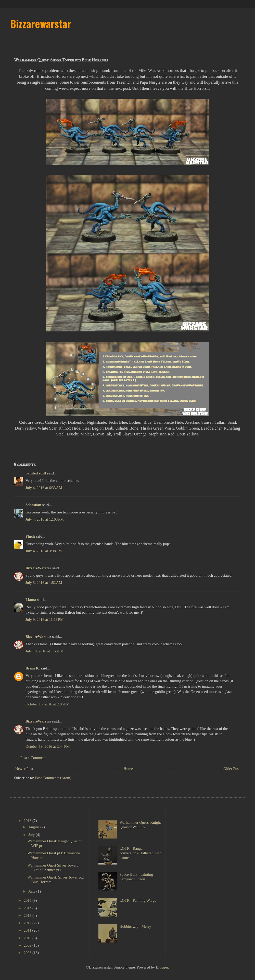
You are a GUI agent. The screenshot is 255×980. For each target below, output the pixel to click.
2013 (28, 915)
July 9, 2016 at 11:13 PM (44, 620)
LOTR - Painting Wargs (138, 900)
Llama (31, 600)
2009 (28, 945)
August (34, 827)
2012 (28, 923)
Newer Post (24, 769)
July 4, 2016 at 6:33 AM (44, 488)
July (32, 835)
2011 (28, 930)
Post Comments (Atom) (53, 778)
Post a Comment (33, 758)
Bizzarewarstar (41, 23)
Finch (30, 536)
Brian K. (33, 668)
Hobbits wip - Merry (135, 926)
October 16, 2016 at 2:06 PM (48, 704)
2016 (28, 821)
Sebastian (33, 505)
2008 (28, 953)
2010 (28, 938)
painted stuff (36, 473)
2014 (28, 908)
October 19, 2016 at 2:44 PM (48, 746)
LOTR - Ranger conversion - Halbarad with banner (141, 853)
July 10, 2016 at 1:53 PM (45, 651)
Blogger (162, 967)
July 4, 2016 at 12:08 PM (45, 519)
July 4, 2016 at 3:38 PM (44, 551)
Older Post (232, 769)
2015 (28, 900)
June (32, 891)
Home (128, 769)
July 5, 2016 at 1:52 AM (44, 583)
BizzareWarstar (38, 568)
